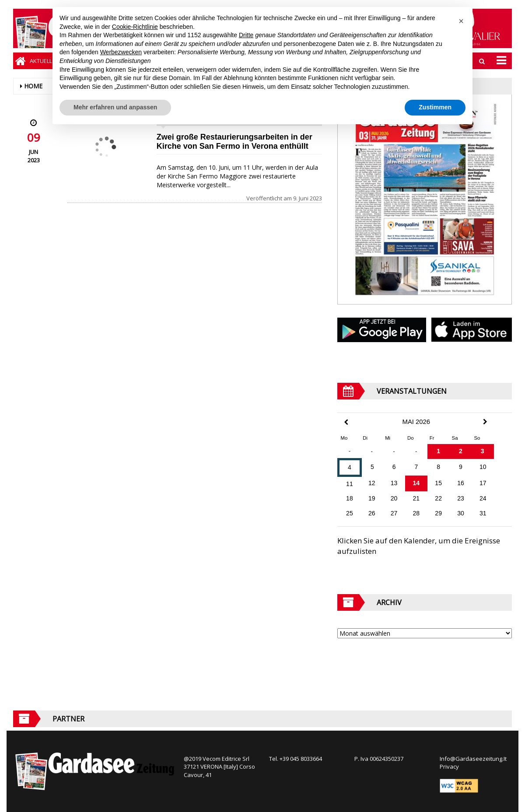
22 (438, 498)
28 (416, 513)
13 (394, 483)
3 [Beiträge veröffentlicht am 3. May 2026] (483, 451)
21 (416, 498)
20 (394, 498)
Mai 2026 (416, 422)
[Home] (20, 61)
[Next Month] (485, 422)
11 (350, 484)
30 (461, 513)
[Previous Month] (346, 422)
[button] (461, 21)
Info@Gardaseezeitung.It (473, 759)
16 (461, 483)
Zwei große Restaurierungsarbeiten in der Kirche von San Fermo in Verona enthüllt (234, 142)
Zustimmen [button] (435, 107)
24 (483, 498)
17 (483, 483)
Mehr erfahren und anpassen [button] (115, 107)
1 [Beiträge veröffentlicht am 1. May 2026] (438, 451)
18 (350, 498)
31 (483, 513)
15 (438, 483)
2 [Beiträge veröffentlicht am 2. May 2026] (461, 451)
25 (350, 513)
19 (372, 498)
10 (483, 467)
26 (372, 513)
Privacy (449, 766)
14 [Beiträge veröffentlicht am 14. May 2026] (416, 483)
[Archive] (425, 633)
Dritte (246, 35)
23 (461, 498)
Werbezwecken (121, 52)
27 (394, 513)
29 (438, 513)
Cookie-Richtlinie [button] (135, 27)
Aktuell (41, 61)
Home (33, 86)
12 (372, 483)
